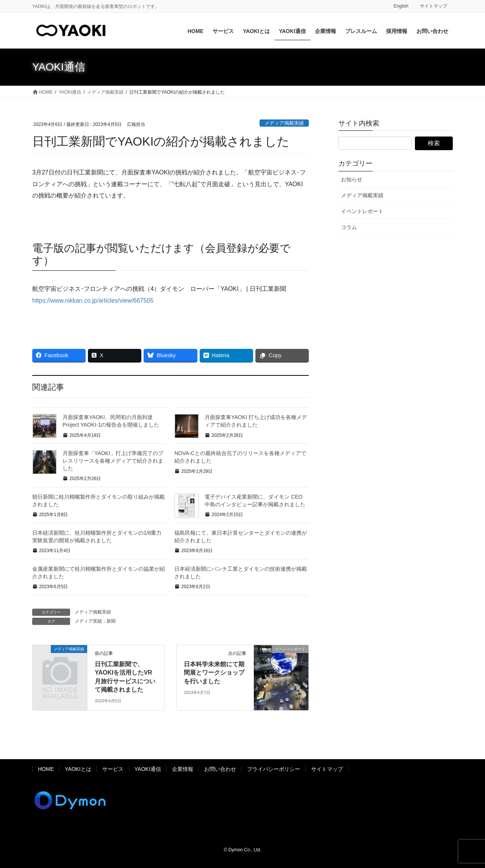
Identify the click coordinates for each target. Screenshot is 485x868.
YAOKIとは (78, 769)
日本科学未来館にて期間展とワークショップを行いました (214, 673)
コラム (349, 227)
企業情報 (183, 769)
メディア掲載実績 (284, 123)
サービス (113, 769)
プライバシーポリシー (274, 769)
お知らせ (352, 179)
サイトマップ (433, 6)
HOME (46, 769)
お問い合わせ (220, 769)
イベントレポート (362, 211)
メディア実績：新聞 (95, 621)
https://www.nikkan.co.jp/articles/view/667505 (93, 301)
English (401, 6)
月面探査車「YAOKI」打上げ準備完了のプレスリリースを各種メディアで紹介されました (113, 461)
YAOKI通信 (148, 769)
